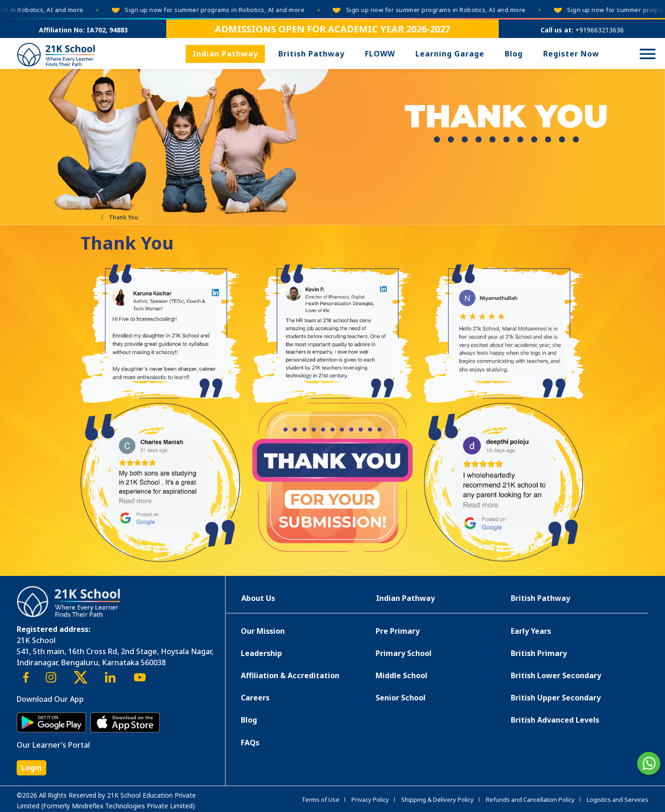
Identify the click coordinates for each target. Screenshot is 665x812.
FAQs (250, 743)
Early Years (531, 631)
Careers (255, 698)
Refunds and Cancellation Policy (530, 800)
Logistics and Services (618, 800)
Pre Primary (398, 631)
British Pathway (311, 54)
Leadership (261, 653)
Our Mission (263, 631)
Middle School (402, 675)
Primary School (404, 653)
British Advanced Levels (555, 720)
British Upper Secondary (556, 698)
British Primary (539, 653)
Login (31, 768)
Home (89, 217)
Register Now (571, 54)
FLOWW (380, 54)
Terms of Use (320, 800)
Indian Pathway (225, 54)
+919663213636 (599, 30)
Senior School (401, 698)
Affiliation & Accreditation (290, 675)
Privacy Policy (370, 800)
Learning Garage (450, 54)
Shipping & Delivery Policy (437, 800)
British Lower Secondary (556, 675)
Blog (514, 54)
